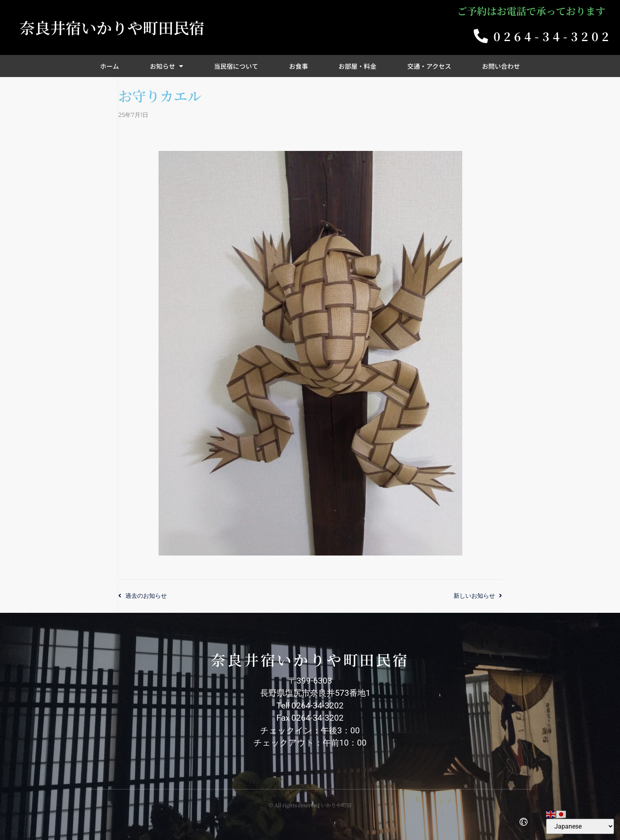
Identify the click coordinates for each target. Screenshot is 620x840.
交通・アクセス (429, 66)
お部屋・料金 (357, 66)
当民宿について (236, 66)
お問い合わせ (501, 66)
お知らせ (166, 66)
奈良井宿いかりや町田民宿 (112, 27)
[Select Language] (580, 826)
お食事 (299, 66)
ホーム (110, 66)
